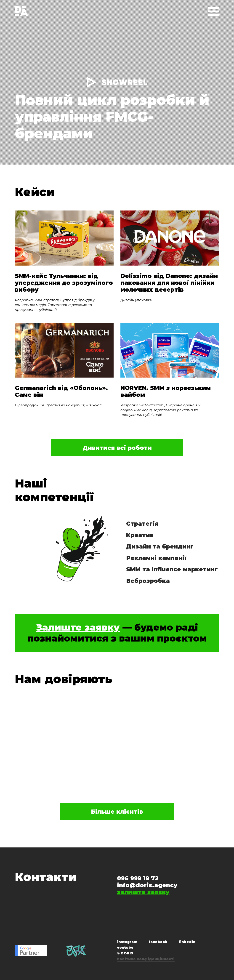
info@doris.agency (147, 885)
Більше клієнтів (117, 812)
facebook (158, 942)
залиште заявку (143, 892)
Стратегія (142, 524)
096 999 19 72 (138, 878)
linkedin (187, 942)
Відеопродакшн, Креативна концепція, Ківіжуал (58, 405)
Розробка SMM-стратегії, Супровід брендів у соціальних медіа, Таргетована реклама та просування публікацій (55, 305)
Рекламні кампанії (156, 558)
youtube (125, 947)
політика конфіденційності (146, 959)
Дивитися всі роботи (117, 448)
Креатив (140, 535)
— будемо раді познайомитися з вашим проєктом (117, 633)
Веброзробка (148, 581)
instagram (127, 942)
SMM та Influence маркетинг (172, 569)
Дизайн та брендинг (160, 546)
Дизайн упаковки (136, 300)
